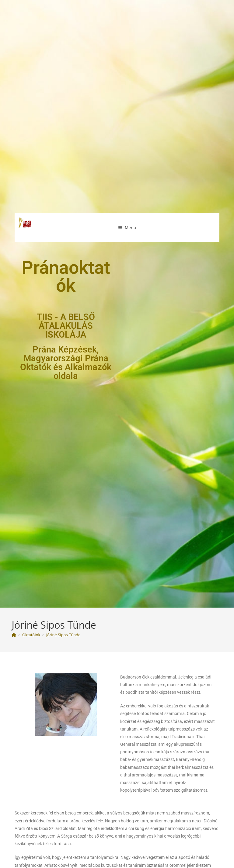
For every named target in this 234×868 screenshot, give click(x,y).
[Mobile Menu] (127, 227)
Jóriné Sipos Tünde (63, 635)
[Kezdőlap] (14, 635)
